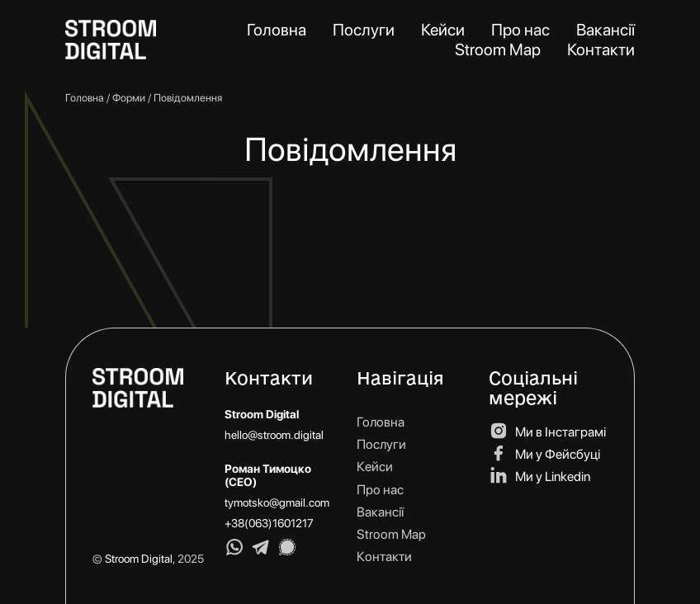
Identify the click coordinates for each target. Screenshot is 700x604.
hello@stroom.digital (274, 435)
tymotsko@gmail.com (277, 503)
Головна (85, 98)
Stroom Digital (139, 559)
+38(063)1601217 (269, 523)
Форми (129, 98)
